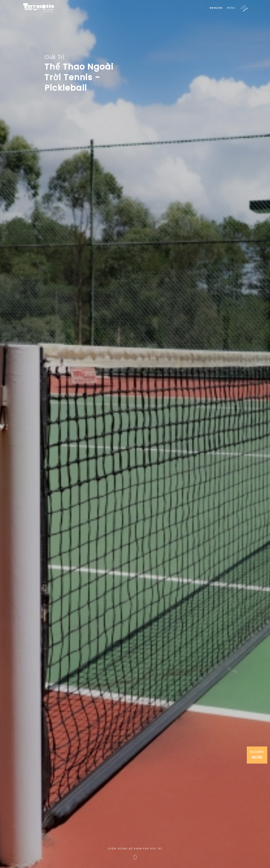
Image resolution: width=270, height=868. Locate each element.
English (216, 8)
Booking (257, 755)
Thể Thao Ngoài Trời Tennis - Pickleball (79, 77)
